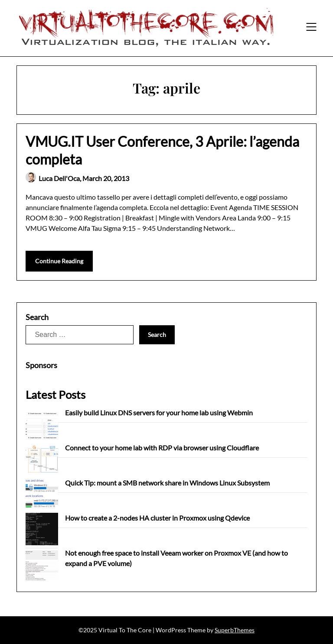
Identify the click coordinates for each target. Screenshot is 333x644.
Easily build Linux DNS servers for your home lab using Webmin (159, 413)
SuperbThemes (235, 630)
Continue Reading (59, 261)
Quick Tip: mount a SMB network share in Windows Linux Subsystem (167, 483)
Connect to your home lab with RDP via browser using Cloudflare (162, 448)
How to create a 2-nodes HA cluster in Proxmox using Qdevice (157, 518)
